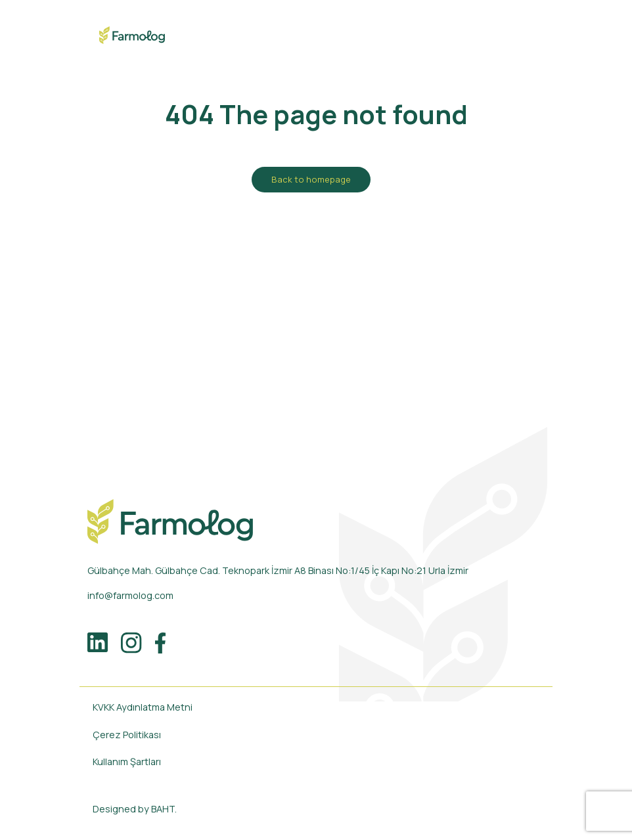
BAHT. (164, 809)
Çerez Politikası (127, 735)
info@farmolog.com (130, 595)
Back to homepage (311, 179)
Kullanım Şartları (127, 762)
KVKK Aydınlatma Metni (143, 707)
